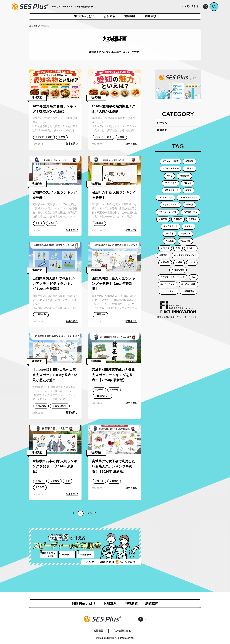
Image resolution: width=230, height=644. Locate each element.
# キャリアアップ (171, 205)
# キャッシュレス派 (167, 212)
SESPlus (33, 26)
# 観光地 (163, 219)
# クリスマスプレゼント (185, 255)
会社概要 (98, 631)
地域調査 (130, 16)
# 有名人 (193, 219)
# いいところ (171, 183)
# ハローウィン (167, 284)
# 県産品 (178, 219)
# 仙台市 (170, 234)
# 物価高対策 (178, 270)
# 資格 (169, 176)
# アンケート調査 (44, 137)
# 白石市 (40, 487)
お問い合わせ (191, 6)
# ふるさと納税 (188, 284)
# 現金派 (189, 205)
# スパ (39, 223)
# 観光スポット (60, 406)
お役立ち (109, 16)
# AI (193, 277)
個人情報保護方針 (123, 631)
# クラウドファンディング (173, 277)
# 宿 (68, 481)
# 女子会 (99, 481)
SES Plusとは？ (84, 16)
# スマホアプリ (190, 212)
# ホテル (40, 481)
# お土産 (170, 241)
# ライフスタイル (171, 168)
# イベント (185, 234)
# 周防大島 (41, 314)
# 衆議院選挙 (188, 291)
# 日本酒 (99, 223)
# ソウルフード (171, 226)
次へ (91, 513)
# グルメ (188, 226)
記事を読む (72, 144)
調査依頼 (150, 16)
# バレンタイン (169, 291)
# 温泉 (52, 223)
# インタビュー (165, 197)
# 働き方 (189, 168)
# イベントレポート (188, 197)
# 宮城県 (99, 390)
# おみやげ (185, 241)
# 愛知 (62, 137)
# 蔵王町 (114, 390)
